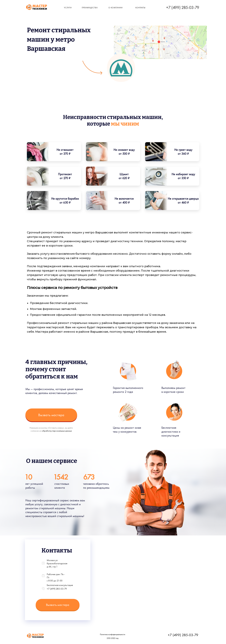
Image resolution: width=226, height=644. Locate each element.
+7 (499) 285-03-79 (183, 7)
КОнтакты (140, 8)
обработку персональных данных (57, 431)
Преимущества (90, 8)
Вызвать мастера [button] (51, 415)
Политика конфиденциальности (113, 634)
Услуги (68, 8)
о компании (115, 8)
